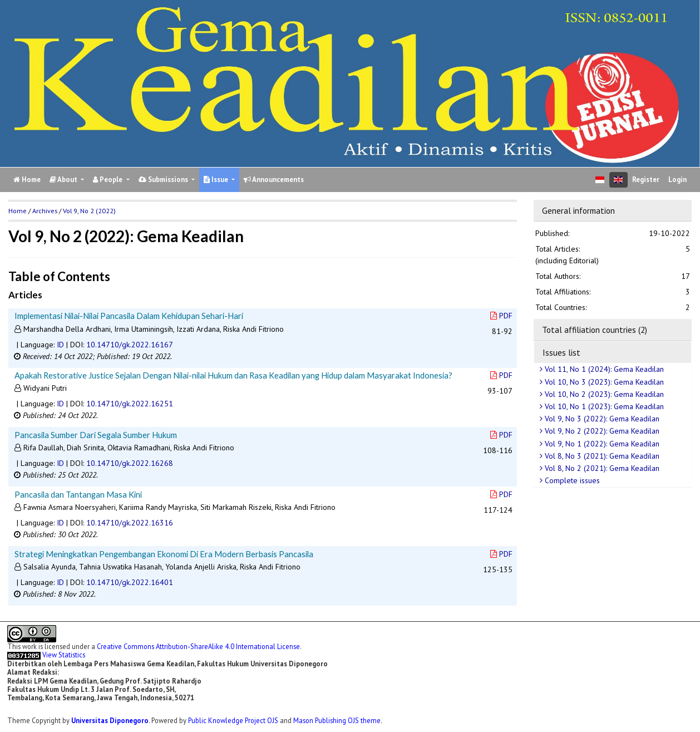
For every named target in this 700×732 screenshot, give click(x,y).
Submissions (164, 180)
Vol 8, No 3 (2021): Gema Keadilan (601, 456)
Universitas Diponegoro (110, 720)
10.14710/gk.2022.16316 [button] (130, 523)
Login (677, 180)
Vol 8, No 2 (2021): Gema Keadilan (601, 468)
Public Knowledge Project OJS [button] (233, 720)
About (64, 180)
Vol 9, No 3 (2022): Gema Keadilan (601, 419)
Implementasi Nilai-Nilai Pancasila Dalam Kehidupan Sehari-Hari (129, 316)
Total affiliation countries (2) (595, 330)
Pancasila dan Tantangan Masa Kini (78, 494)
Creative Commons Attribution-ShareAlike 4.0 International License (198, 646)
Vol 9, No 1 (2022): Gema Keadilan (601, 444)
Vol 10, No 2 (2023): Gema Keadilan (603, 394)
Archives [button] (45, 211)
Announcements (274, 180)
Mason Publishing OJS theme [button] (337, 720)
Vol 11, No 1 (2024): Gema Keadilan (603, 369)
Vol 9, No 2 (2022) (89, 211)
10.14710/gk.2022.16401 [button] (130, 582)
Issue (217, 180)
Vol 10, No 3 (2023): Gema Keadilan (603, 382)
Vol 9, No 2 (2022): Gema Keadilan (601, 431)
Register (646, 180)
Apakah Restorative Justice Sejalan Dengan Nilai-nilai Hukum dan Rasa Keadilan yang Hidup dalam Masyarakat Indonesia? (233, 375)
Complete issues (571, 480)
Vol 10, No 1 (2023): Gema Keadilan (603, 406)
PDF (501, 316)
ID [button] (60, 345)
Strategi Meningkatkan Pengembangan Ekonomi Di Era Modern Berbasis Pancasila (164, 554)
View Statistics (64, 655)
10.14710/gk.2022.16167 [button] (130, 345)
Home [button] (18, 211)
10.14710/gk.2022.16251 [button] (130, 404)
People (109, 180)
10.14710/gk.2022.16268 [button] (130, 463)
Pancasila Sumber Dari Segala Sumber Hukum (96, 435)
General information (578, 210)
